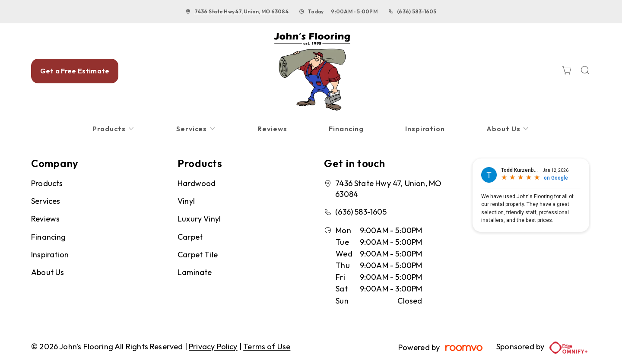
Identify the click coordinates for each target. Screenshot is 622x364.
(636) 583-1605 (417, 11)
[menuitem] (114, 129)
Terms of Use (267, 347)
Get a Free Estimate (75, 71)
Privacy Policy (213, 347)
